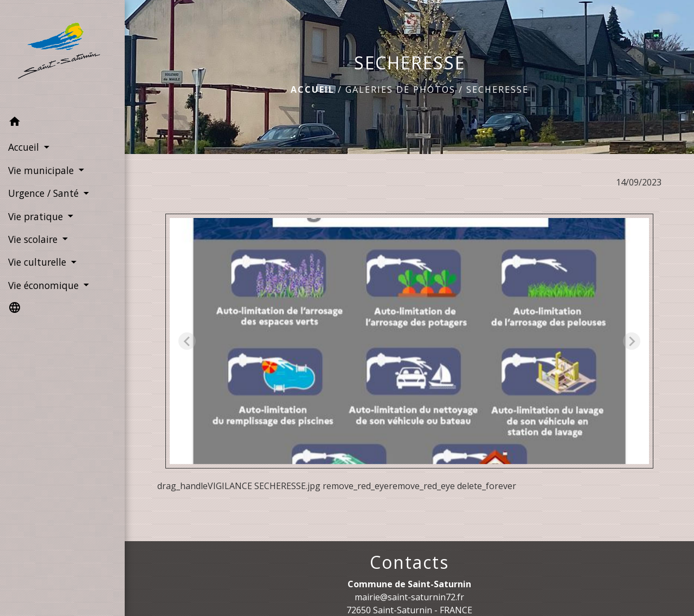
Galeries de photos (400, 89)
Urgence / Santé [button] (45, 193)
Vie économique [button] (45, 285)
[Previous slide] (187, 341)
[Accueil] (62, 56)
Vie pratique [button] (37, 216)
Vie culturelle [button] (38, 262)
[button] (62, 123)
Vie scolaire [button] (34, 239)
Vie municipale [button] (42, 170)
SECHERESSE (497, 89)
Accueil (313, 89)
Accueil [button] (25, 147)
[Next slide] (632, 341)
